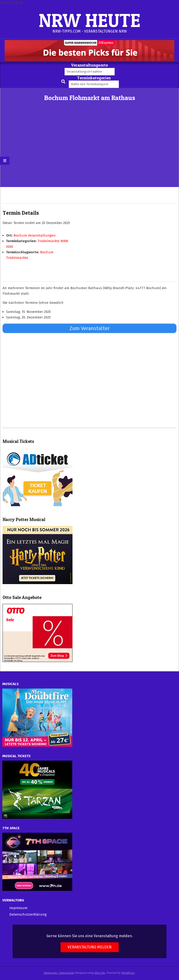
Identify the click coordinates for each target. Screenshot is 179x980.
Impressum (18, 908)
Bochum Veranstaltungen (35, 235)
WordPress (128, 973)
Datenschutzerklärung (28, 914)
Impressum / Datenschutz (59, 973)
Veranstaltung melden (90, 947)
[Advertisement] (89, 152)
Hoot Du (100, 973)
